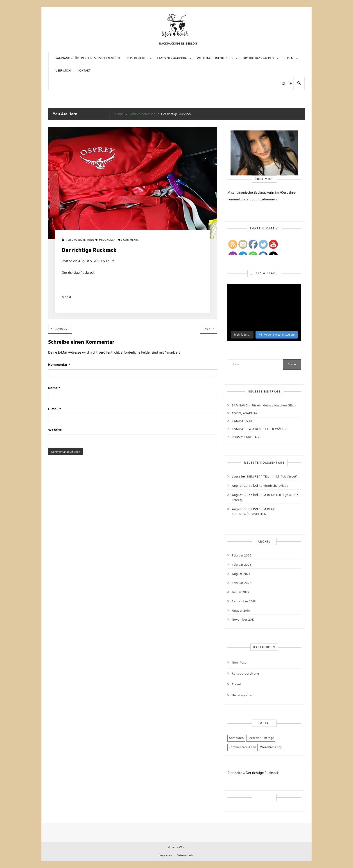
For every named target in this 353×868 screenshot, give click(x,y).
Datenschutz (185, 856)
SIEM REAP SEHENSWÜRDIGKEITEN (253, 512)
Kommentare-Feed (242, 747)
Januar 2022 (241, 592)
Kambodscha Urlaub (274, 486)
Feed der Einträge (261, 738)
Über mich (63, 71)
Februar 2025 (242, 565)
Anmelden (236, 738)
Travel (236, 685)
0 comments (128, 240)
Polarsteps (290, 83)
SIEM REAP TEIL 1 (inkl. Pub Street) (272, 477)
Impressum (167, 856)
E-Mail (55, 409)
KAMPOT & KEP (243, 421)
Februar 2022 (242, 583)
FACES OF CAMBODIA (172, 58)
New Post (239, 663)
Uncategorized (243, 696)
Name (54, 388)
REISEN (289, 58)
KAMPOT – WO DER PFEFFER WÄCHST (260, 429)
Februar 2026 (242, 556)
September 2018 (244, 602)
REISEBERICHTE (137, 58)
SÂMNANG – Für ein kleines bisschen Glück (88, 58)
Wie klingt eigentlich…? (215, 58)
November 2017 (243, 620)
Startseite (235, 773)
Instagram (283, 83)
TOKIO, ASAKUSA (245, 414)
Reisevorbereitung (80, 240)
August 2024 (241, 574)
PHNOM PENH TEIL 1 (247, 437)
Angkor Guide (242, 486)
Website (55, 430)
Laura (110, 261)
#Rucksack (107, 240)
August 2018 (241, 611)
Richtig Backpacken (259, 58)
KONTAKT (84, 71)
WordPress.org (271, 747)
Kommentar (59, 365)
